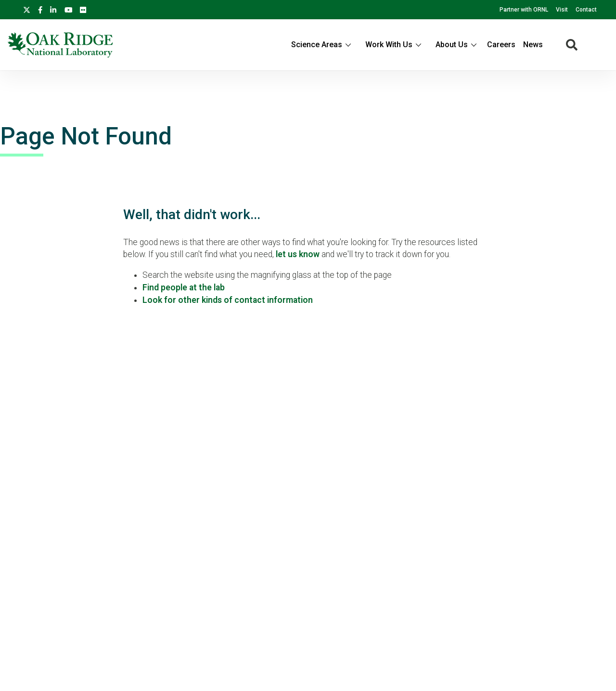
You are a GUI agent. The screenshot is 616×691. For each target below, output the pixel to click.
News (533, 45)
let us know (298, 254)
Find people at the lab (184, 287)
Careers (501, 45)
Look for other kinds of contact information (228, 300)
